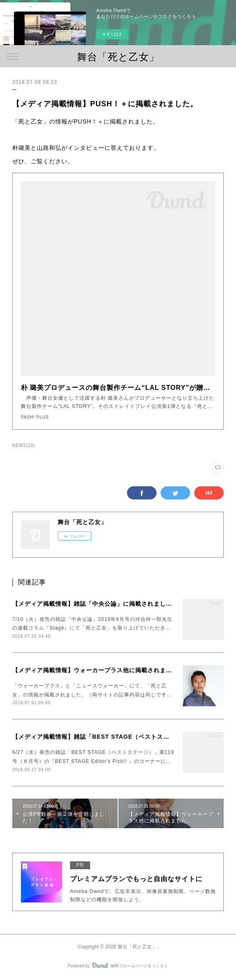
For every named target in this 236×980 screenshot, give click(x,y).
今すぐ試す (112, 34)
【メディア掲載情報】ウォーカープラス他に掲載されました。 (98, 670)
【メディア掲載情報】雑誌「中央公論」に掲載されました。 (95, 604)
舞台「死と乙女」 (118, 57)
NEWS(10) (24, 445)
